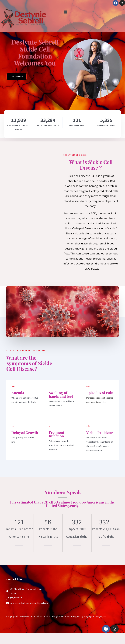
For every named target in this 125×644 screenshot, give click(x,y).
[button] (17, 77)
